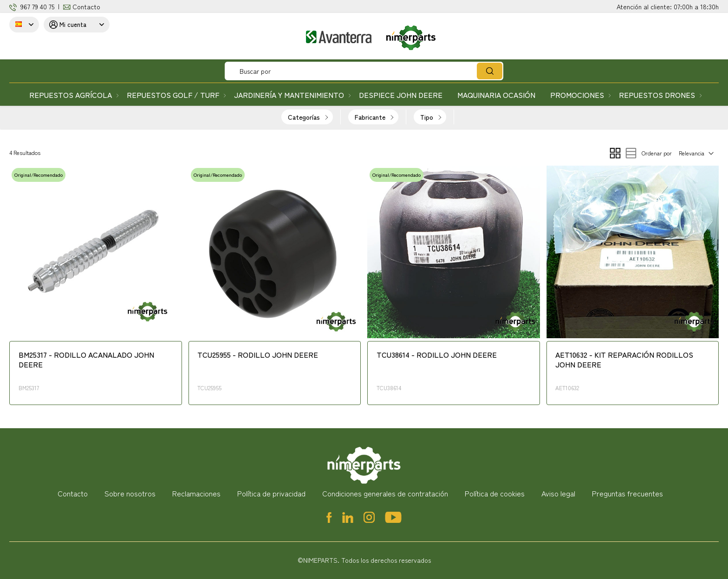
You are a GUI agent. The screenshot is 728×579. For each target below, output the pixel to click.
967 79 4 (32, 6)
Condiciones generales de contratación (385, 493)
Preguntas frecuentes (627, 493)
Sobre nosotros (130, 493)
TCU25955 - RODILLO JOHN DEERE (258, 355)
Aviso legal (558, 493)
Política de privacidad (271, 493)
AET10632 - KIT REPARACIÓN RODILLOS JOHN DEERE (624, 360)
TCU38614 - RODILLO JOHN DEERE (437, 355)
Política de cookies (495, 493)
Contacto (86, 6)
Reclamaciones (196, 493)
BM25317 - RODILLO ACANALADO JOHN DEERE (86, 360)
